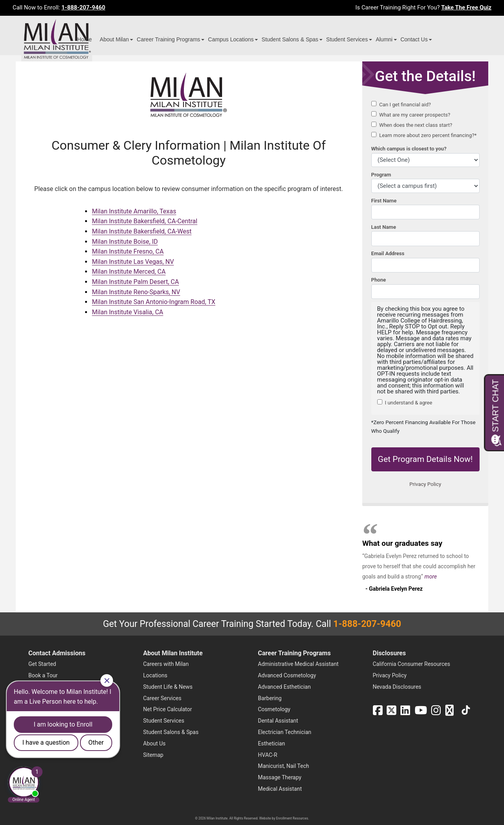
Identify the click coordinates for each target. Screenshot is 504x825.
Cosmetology (274, 709)
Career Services (162, 698)
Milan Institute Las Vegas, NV (133, 262)
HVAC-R (268, 755)
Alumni (384, 39)
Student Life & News (168, 687)
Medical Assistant (280, 789)
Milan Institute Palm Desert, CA (135, 282)
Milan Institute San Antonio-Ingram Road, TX (153, 302)
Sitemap (153, 755)
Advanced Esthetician (284, 687)
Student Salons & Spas (290, 39)
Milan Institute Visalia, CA (127, 312)
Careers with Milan (166, 664)
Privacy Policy (390, 675)
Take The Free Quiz (466, 7)
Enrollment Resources (292, 818)
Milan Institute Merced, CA (129, 272)
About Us (155, 743)
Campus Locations (231, 39)
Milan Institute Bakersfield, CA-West (142, 231)
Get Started (42, 664)
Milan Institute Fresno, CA (128, 251)
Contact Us (414, 39)
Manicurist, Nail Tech (283, 766)
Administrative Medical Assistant (298, 664)
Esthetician (271, 743)
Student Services (347, 39)
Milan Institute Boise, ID (125, 242)
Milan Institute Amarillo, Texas (134, 211)
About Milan (114, 39)
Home (84, 39)
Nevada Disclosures (397, 687)
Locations (155, 675)
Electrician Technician (284, 732)
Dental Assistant (278, 721)
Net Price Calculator (168, 709)
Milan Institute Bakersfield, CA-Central (145, 221)
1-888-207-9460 (83, 7)
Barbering (270, 698)
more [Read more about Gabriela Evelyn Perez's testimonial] (431, 577)
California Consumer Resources (412, 664)
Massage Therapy (280, 777)
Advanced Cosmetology (287, 675)
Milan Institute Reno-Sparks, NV (136, 292)
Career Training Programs (168, 39)
